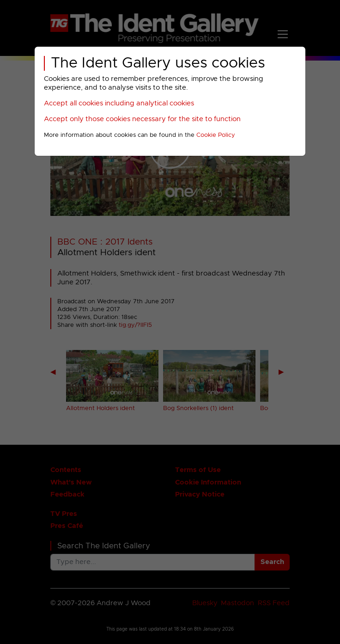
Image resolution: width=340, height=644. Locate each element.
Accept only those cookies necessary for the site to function (142, 119)
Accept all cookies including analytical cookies (119, 103)
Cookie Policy (216, 135)
